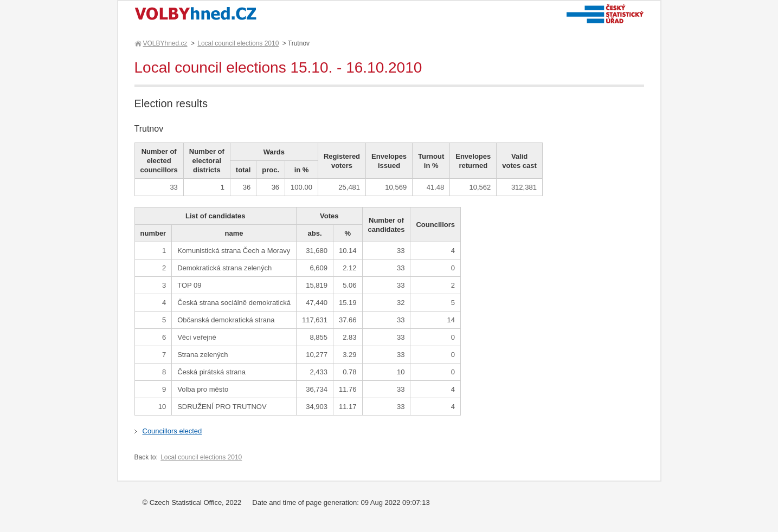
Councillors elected (172, 431)
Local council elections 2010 (238, 43)
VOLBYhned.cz (165, 43)
